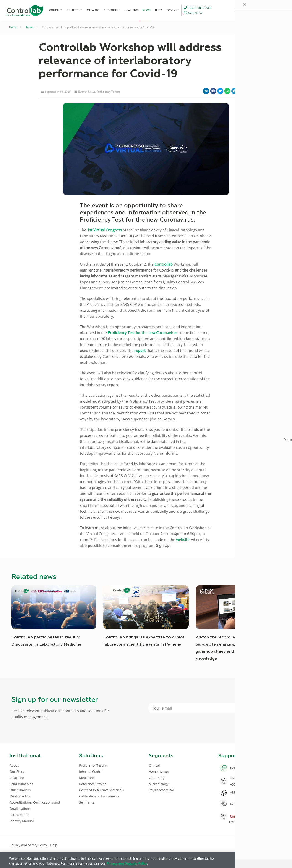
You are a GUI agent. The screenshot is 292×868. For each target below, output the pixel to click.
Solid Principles (21, 784)
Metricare (87, 778)
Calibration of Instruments (99, 796)
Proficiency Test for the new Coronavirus (143, 333)
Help (54, 845)
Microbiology (159, 784)
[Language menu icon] (253, 10)
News (30, 27)
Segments (87, 802)
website (183, 540)
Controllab (164, 264)
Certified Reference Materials (102, 790)
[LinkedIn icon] (260, 845)
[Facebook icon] (253, 845)
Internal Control (91, 772)
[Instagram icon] (275, 845)
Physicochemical (161, 790)
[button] (206, 91)
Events (82, 92)
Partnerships (19, 815)
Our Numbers (20, 790)
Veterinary (157, 778)
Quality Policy (20, 796)
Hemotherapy (159, 772)
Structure (17, 778)
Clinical (154, 765)
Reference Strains (93, 784)
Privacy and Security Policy (127, 863)
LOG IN (273, 10)
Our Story (17, 772)
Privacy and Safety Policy (29, 845)
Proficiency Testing (108, 92)
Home (13, 27)
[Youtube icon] (268, 845)
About (14, 765)
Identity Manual (22, 821)
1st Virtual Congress (104, 230)
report (140, 351)
